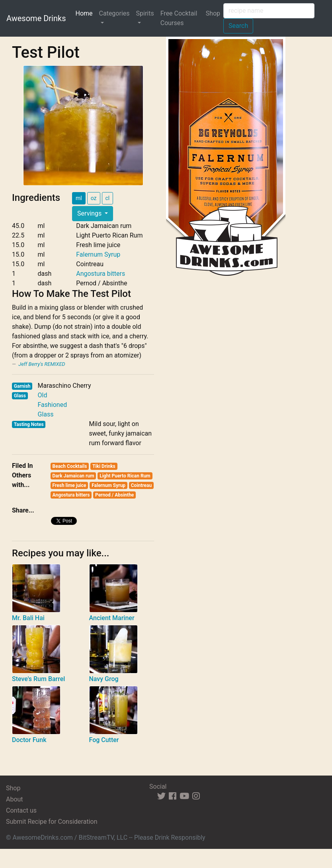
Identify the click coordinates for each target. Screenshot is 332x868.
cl (108, 198)
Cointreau (142, 485)
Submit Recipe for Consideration (52, 822)
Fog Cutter (104, 740)
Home (85, 13)
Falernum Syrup (98, 254)
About (15, 799)
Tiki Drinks (104, 466)
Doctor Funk (29, 740)
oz (94, 198)
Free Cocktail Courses (179, 18)
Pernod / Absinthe (114, 495)
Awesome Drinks (36, 18)
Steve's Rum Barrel (38, 679)
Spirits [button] (145, 13)
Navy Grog (104, 679)
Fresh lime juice (69, 485)
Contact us (21, 810)
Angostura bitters (101, 274)
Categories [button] (114, 13)
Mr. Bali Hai (28, 618)
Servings (90, 213)
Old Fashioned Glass (52, 405)
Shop (213, 13)
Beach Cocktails (70, 466)
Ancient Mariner (112, 618)
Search (238, 26)
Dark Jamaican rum (73, 476)
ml (79, 198)
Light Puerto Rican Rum (125, 476)
